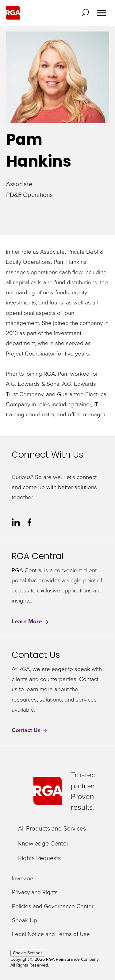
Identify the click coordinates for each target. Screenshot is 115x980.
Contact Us (30, 730)
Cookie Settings (28, 953)
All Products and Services (52, 828)
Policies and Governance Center (53, 906)
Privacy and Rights (35, 892)
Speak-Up (25, 920)
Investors (23, 878)
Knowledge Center (43, 843)
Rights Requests (39, 858)
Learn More (31, 621)
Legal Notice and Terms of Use (51, 934)
